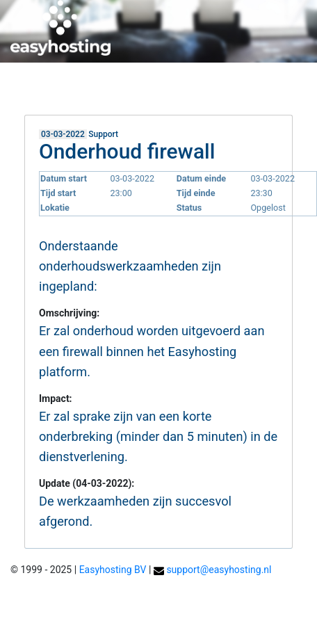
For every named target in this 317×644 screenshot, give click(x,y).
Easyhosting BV (113, 570)
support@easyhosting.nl (219, 570)
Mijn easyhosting (192, 87)
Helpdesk (270, 87)
